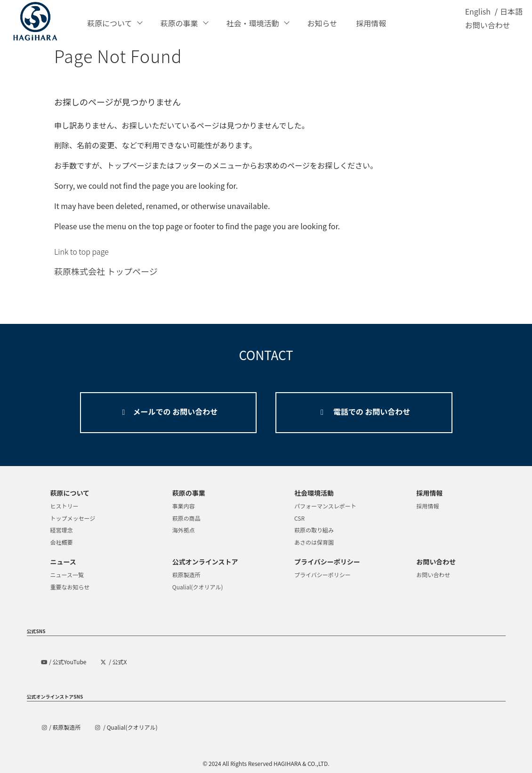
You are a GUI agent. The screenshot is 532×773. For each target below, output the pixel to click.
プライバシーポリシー (322, 575)
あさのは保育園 (314, 542)
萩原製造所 (186, 575)
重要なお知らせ (70, 587)
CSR (299, 518)
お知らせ (322, 23)
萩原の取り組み (314, 530)
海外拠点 (184, 530)
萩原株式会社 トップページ (106, 271)
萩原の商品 (186, 518)
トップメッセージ (73, 518)
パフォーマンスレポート (325, 506)
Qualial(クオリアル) (198, 587)
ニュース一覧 (67, 575)
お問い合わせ (488, 30)
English (478, 16)
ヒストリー (64, 506)
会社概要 (62, 542)
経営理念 (62, 530)
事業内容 (184, 506)
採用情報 (371, 23)
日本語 (511, 16)
